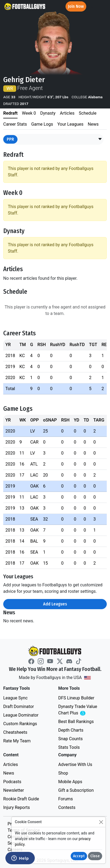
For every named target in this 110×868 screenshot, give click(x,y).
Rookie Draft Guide (21, 799)
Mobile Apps (70, 782)
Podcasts (12, 782)
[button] (100, 139)
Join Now (76, 6)
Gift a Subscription (76, 790)
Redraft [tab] (10, 113)
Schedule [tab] (87, 113)
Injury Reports (17, 807)
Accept (79, 856)
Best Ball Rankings (76, 722)
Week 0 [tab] (29, 113)
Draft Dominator (19, 707)
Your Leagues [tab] (71, 124)
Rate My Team (17, 741)
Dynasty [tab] (48, 113)
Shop (63, 773)
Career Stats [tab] (15, 124)
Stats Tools (69, 747)
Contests (67, 807)
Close (95, 856)
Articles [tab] (67, 113)
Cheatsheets (15, 732)
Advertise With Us (75, 765)
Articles (11, 765)
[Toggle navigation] (101, 7)
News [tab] (93, 124)
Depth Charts (71, 730)
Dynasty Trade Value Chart (79, 710)
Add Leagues (55, 604)
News (9, 773)
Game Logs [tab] (42, 124)
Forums (66, 799)
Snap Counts (71, 739)
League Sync (15, 698)
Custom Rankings (20, 724)
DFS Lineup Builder (76, 698)
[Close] (101, 822)
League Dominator (21, 715)
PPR (10, 139)
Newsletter (14, 790)
